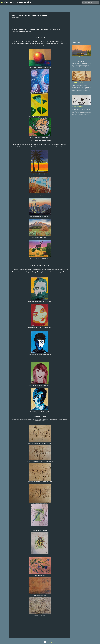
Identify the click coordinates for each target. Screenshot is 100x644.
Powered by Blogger (50, 642)
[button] (12, 20)
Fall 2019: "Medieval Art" (77, 107)
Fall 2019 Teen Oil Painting (78, 83)
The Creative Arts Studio (17, 3)
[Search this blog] (92, 3)
